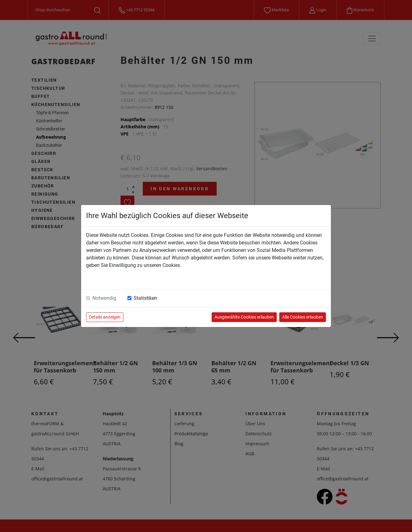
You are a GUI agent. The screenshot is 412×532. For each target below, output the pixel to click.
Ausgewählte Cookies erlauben (244, 317)
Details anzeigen (105, 317)
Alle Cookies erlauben (303, 317)
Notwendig (104, 298)
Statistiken (145, 298)
